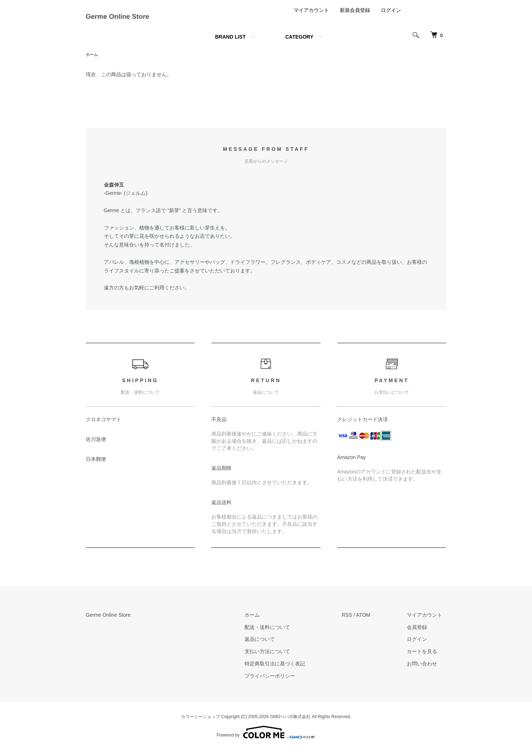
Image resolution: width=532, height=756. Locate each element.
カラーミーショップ (201, 723)
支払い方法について (280, 658)
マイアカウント (311, 16)
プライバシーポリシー (282, 682)
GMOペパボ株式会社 (291, 723)
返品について (272, 646)
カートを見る (426, 658)
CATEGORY (299, 43)
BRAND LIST (230, 43)
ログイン (391, 16)
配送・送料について (280, 633)
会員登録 (421, 633)
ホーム (92, 61)
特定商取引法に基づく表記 (287, 670)
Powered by (266, 739)
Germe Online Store (133, 19)
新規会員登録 (355, 16)
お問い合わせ (426, 670)
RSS (355, 621)
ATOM (371, 621)
